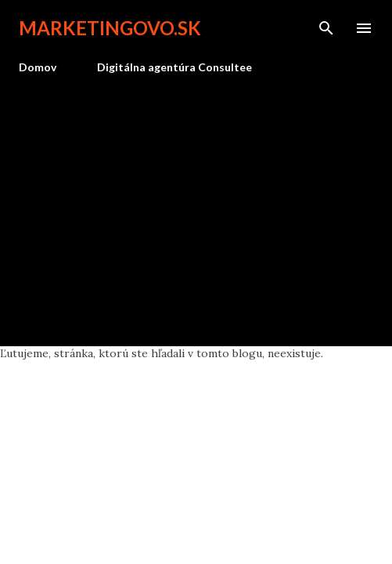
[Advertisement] (196, 204)
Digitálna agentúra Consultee (174, 67)
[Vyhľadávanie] (326, 28)
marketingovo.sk (110, 28)
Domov (38, 67)
